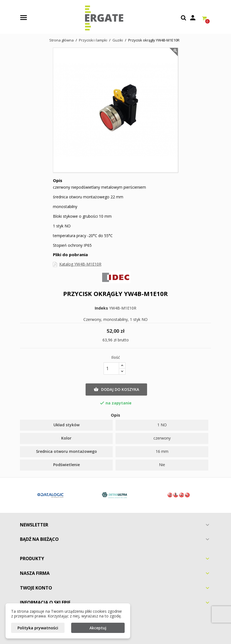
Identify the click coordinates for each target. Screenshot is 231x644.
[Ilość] (111, 368)
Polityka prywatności (38, 628)
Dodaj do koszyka (116, 389)
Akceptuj (98, 628)
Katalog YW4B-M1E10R (80, 264)
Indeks (101, 308)
